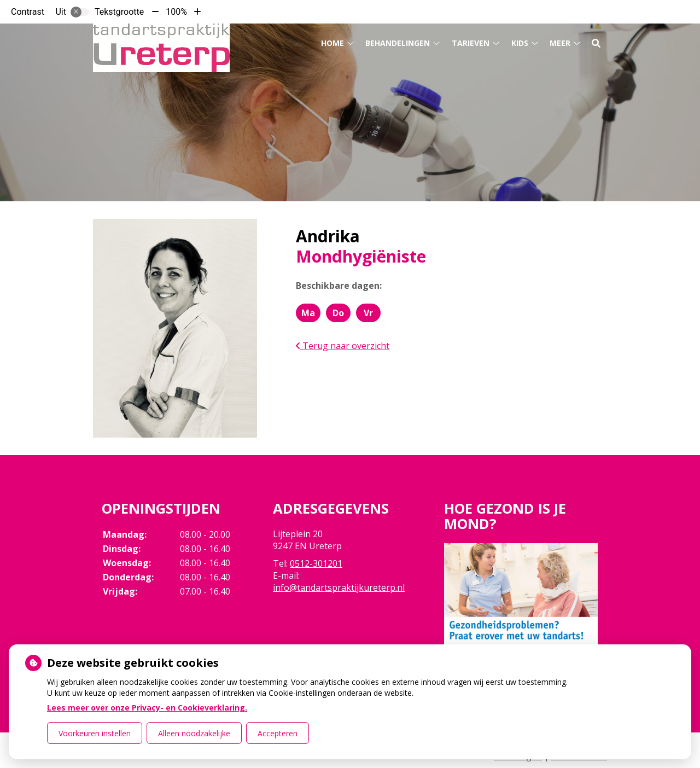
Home (332, 43)
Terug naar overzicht (343, 346)
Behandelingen (398, 43)
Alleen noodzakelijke (194, 733)
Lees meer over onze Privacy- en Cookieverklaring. (147, 708)
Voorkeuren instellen (95, 733)
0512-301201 (316, 563)
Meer (560, 43)
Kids (520, 43)
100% (176, 12)
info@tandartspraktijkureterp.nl (339, 587)
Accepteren (278, 733)
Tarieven (471, 43)
